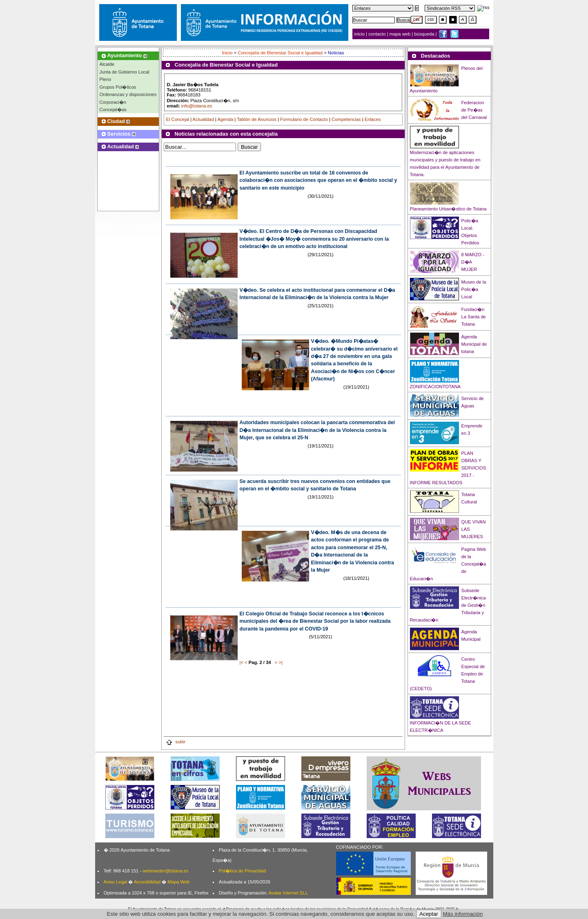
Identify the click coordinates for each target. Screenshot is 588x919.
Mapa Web (178, 882)
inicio (360, 34)
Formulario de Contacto (304, 119)
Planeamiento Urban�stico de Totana (448, 209)
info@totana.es (197, 106)
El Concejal (178, 119)
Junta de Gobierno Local (125, 72)
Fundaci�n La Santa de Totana (474, 317)
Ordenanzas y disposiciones (128, 94)
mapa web (401, 34)
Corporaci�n (113, 102)
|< (242, 662)
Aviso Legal (116, 882)
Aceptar (429, 914)
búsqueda (425, 34)
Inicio (228, 53)
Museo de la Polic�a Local (474, 289)
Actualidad (203, 119)
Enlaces (373, 119)
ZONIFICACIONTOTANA (435, 387)
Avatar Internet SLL (288, 893)
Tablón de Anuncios (257, 119)
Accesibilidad (147, 882)
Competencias (346, 119)
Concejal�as (113, 110)
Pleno (106, 79)
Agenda (225, 119)
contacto (377, 34)
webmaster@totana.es (165, 871)
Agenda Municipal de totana (474, 344)
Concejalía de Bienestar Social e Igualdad (280, 53)
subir (176, 742)
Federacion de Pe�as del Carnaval (474, 110)
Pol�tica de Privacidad (242, 871)
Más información (463, 914)
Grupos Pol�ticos (118, 87)
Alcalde (107, 64)
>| (280, 662)
